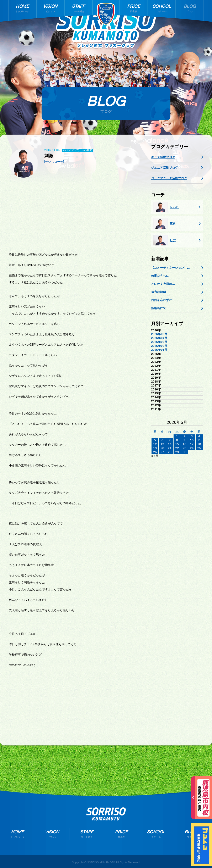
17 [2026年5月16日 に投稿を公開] (192, 444)
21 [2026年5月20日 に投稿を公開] (170, 448)
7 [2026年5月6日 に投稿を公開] (170, 440)
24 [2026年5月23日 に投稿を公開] (192, 448)
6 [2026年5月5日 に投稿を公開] (162, 440)
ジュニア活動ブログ (165, 168)
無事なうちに (160, 276)
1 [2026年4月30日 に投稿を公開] (177, 436)
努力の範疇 (159, 292)
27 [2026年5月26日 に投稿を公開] (162, 452)
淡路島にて (159, 308)
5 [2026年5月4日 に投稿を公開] (155, 440)
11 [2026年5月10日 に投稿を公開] (199, 440)
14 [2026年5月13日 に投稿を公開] (170, 444)
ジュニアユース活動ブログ (169, 178)
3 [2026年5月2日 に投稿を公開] (192, 436)
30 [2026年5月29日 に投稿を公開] (185, 452)
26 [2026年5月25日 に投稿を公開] (155, 452)
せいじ (166, 207)
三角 (165, 224)
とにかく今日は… (163, 284)
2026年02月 (159, 346)
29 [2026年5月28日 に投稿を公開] (177, 452)
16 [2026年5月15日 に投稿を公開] (185, 444)
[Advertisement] (76, 217)
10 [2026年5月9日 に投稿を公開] (192, 440)
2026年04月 (159, 338)
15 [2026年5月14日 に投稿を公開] (177, 444)
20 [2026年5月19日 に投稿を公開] (162, 448)
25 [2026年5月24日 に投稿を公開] (199, 448)
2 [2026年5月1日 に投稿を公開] (184, 436)
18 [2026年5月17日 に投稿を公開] (199, 444)
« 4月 (155, 456)
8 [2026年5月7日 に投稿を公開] (177, 440)
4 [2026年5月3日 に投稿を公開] (199, 436)
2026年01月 (159, 350)
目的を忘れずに (162, 300)
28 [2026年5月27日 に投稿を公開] (170, 452)
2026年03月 (159, 342)
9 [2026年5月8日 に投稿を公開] (184, 440)
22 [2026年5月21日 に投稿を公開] (177, 448)
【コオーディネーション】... (170, 268)
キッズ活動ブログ (163, 157)
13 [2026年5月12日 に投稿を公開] (162, 444)
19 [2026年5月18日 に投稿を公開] (155, 448)
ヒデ (165, 240)
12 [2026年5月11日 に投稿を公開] (155, 444)
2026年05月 (159, 334)
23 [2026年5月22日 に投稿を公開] (185, 448)
